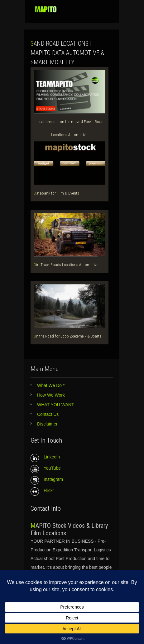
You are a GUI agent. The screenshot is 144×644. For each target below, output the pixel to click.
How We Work (51, 395)
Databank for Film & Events (56, 193)
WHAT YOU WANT (55, 405)
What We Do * (51, 385)
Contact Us (48, 414)
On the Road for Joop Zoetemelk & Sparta (68, 336)
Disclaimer (47, 424)
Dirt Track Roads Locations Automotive (66, 265)
